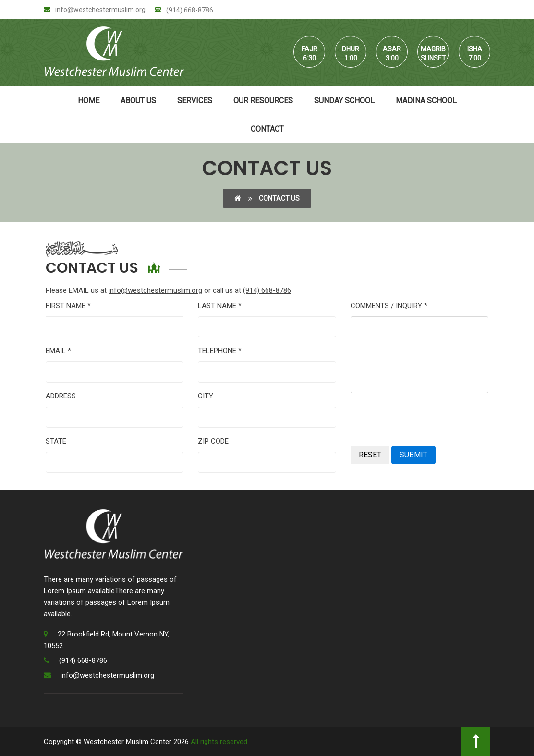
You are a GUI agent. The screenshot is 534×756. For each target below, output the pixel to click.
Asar (392, 49)
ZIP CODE (213, 441)
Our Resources (263, 101)
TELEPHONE (220, 351)
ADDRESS (61, 396)
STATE (56, 441)
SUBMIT (413, 455)
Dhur (351, 49)
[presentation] (424, 420)
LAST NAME (220, 306)
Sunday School (344, 101)
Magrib (433, 49)
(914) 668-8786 (184, 10)
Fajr (309, 49)
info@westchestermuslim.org (95, 10)
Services (195, 101)
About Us (138, 101)
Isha (475, 49)
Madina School (426, 101)
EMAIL (58, 351)
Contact (267, 129)
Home (89, 101)
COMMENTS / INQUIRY (389, 306)
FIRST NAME (68, 306)
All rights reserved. (220, 742)
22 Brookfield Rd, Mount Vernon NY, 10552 (106, 640)
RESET (370, 455)
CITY (206, 396)
